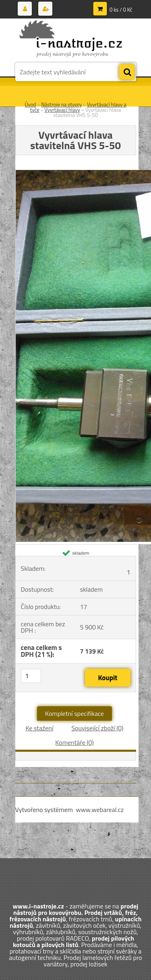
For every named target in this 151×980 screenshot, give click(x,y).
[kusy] (31, 676)
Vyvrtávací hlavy (62, 110)
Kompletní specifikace (74, 713)
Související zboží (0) (97, 728)
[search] (127, 72)
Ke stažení (39, 728)
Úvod (30, 105)
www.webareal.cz (100, 810)
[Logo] (71, 39)
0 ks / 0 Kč (121, 10)
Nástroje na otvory (61, 105)
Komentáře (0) (74, 742)
